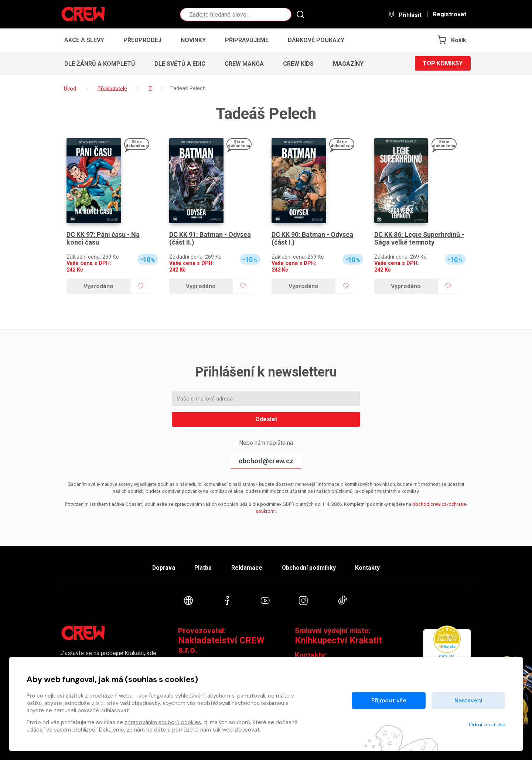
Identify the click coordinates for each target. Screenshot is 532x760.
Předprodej (142, 40)
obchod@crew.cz (266, 461)
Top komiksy (443, 64)
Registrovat (450, 14)
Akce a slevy (84, 40)
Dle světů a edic (180, 64)
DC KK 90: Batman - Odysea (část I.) (313, 238)
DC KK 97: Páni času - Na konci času (103, 238)
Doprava (161, 567)
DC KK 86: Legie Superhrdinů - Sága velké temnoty (420, 238)
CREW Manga (244, 64)
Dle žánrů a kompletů (100, 64)
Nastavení (468, 700)
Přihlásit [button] (405, 15)
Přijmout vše (389, 700)
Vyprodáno (98, 286)
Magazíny (348, 64)
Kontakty (370, 567)
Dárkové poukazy (316, 40)
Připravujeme (247, 40)
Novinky (193, 40)
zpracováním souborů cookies (163, 722)
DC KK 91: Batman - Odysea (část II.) (210, 238)
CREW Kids (298, 64)
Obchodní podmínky (310, 567)
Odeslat (266, 419)
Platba (202, 567)
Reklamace (247, 567)
